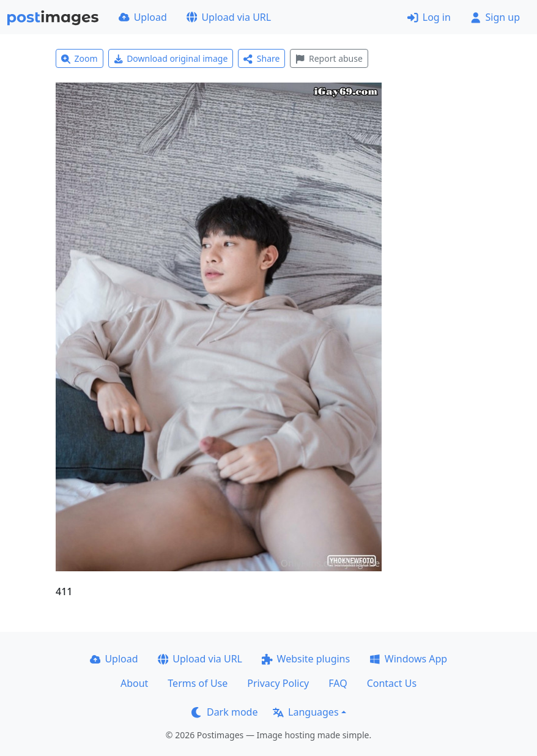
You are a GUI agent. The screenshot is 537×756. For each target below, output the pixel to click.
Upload (143, 17)
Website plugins (306, 659)
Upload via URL (229, 17)
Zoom (80, 58)
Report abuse (329, 58)
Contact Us (392, 683)
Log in (429, 17)
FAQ (338, 683)
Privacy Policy (278, 683)
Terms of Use (198, 683)
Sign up (495, 17)
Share (261, 58)
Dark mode (224, 712)
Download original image (171, 58)
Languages (306, 712)
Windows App (408, 659)
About (134, 683)
